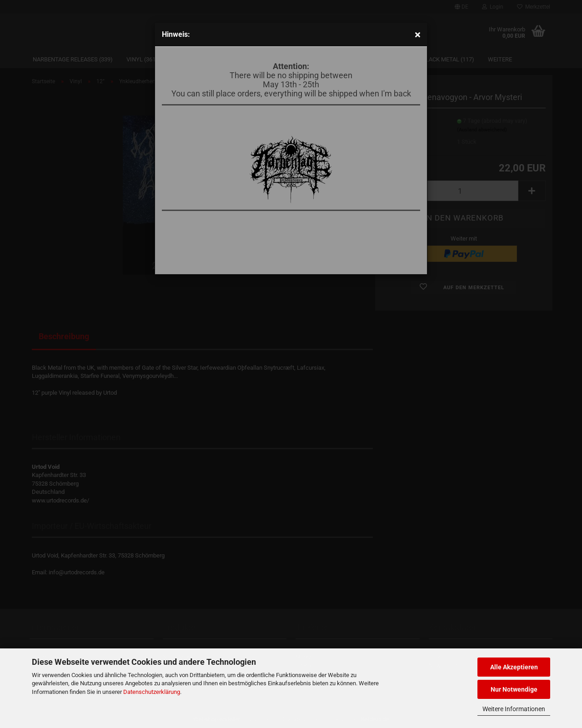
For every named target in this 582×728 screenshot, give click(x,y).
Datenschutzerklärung (152, 692)
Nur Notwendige (514, 689)
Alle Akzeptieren (514, 667)
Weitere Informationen (514, 709)
